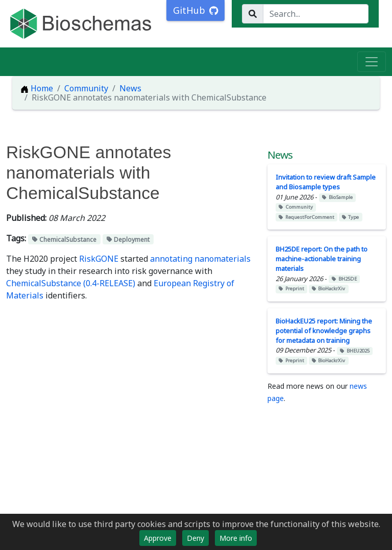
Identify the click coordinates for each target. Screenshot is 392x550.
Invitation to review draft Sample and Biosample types (326, 182)
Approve (158, 538)
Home (37, 88)
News (130, 88)
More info (236, 538)
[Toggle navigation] (372, 62)
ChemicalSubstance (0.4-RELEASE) (71, 283)
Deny (195, 538)
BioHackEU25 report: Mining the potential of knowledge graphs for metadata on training (324, 331)
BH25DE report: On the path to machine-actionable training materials (322, 259)
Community (86, 88)
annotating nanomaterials (200, 259)
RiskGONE (99, 259)
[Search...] (316, 14)
